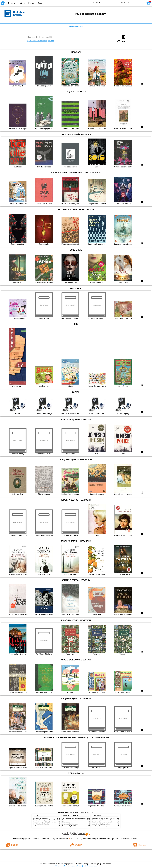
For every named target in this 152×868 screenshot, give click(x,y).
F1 (135, 3)
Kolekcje (51, 41)
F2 (140, 3)
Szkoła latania (36, 826)
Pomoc (31, 3)
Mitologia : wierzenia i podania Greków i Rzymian (46, 820)
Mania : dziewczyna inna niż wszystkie (102, 820)
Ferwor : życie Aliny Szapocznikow (101, 824)
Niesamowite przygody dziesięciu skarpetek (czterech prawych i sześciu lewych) (54, 822)
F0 (131, 3)
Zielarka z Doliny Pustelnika (69, 826)
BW (108, 3)
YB (113, 3)
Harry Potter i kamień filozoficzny (41, 824)
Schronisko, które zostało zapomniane (102, 826)
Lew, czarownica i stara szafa (40, 818)
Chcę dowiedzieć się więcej (65, 866)
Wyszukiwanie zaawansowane (37, 41)
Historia (22, 3)
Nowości (12, 3)
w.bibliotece (65, 839)
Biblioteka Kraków (76, 27)
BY (117, 3)
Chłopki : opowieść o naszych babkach (72, 820)
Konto (40, 3)
